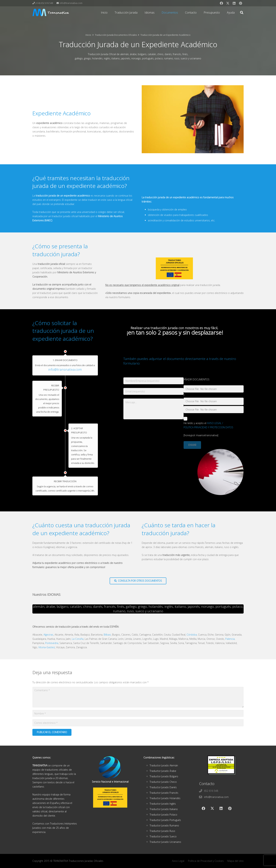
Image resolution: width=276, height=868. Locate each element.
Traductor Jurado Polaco (163, 815)
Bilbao (107, 635)
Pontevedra (52, 643)
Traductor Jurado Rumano (164, 825)
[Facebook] (221, 3)
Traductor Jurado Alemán (164, 765)
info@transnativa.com (65, 369)
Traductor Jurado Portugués (165, 820)
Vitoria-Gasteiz (47, 647)
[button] (242, 13)
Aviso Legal (178, 861)
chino (87, 606)
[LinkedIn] (234, 3)
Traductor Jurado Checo (163, 782)
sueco (140, 611)
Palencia (230, 639)
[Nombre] (138, 713)
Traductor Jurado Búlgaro (164, 776)
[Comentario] (138, 697)
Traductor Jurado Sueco (163, 836)
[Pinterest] (240, 3)
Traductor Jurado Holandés (165, 798)
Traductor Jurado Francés (164, 793)
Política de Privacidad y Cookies (206, 861)
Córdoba (192, 635)
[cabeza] (51, 13)
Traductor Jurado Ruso (162, 831)
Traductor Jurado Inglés (163, 804)
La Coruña (78, 639)
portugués (223, 606)
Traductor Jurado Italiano (164, 809)
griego (142, 606)
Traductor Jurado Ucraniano (165, 842)
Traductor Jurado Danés (163, 787)
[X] (228, 3)
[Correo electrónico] (138, 723)
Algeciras (48, 635)
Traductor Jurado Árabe (163, 771)
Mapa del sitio (236, 861)
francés (110, 606)
